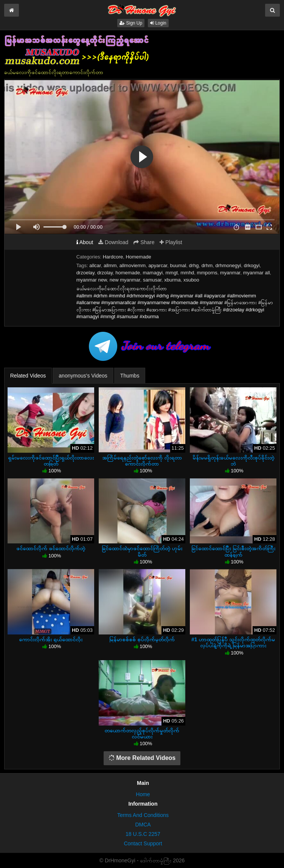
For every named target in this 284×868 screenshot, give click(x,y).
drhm (207, 265)
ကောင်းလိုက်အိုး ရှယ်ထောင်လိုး (51, 639)
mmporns (207, 273)
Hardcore (113, 257)
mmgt (172, 273)
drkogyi (252, 265)
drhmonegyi (228, 265)
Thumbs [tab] (130, 376)
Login (158, 23)
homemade (128, 273)
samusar (152, 280)
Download (113, 242)
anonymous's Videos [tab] (83, 376)
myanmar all (257, 273)
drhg (194, 265)
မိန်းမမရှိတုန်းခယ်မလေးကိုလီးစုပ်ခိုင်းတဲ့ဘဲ (233, 461)
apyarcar (158, 265)
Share (144, 242)
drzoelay (85, 273)
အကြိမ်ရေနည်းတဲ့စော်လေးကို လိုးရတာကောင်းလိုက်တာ (142, 461)
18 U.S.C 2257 (143, 834)
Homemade (138, 257)
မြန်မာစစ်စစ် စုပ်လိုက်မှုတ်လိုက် (142, 639)
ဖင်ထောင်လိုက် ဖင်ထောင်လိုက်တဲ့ (51, 548)
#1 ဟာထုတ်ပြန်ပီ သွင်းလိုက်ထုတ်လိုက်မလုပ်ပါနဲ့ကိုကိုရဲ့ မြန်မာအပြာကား (233, 642)
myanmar (230, 273)
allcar (95, 265)
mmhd (187, 273)
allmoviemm (133, 265)
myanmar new (92, 280)
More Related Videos (142, 758)
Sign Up (131, 23)
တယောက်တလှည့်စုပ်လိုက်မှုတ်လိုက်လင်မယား (142, 733)
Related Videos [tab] (28, 376)
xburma (172, 280)
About (85, 242)
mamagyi (153, 273)
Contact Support (143, 843)
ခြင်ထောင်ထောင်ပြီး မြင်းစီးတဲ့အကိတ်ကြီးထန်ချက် (233, 551)
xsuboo (191, 280)
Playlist (171, 242)
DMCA (143, 825)
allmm (110, 265)
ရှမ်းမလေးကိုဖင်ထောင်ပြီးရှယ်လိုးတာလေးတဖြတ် (51, 461)
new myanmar (125, 280)
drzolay (105, 273)
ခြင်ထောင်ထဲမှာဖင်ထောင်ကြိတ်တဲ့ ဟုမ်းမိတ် (142, 551)
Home (143, 794)
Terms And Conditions (143, 815)
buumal (178, 265)
